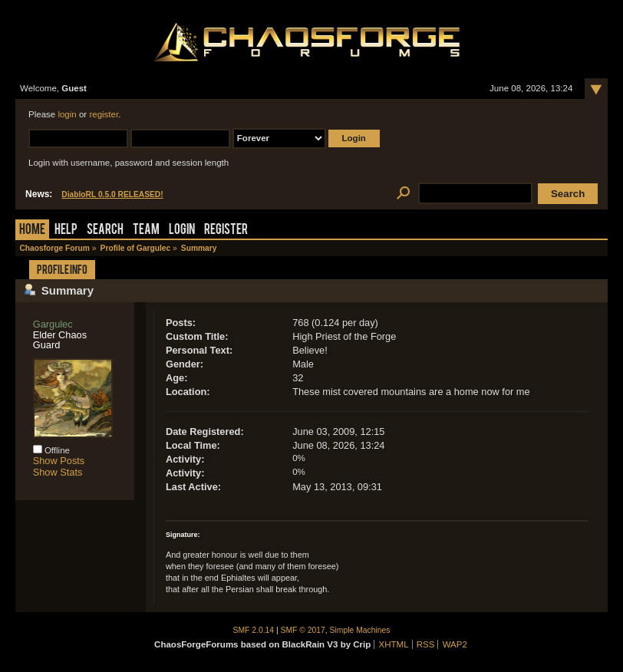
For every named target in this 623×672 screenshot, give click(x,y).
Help (66, 231)
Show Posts (59, 461)
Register (226, 231)
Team (146, 231)
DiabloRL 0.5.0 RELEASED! (112, 194)
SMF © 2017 (303, 630)
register (104, 114)
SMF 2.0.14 (254, 630)
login (67, 114)
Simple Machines (360, 630)
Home (32, 231)
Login (182, 231)
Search (105, 231)
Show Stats (58, 472)
